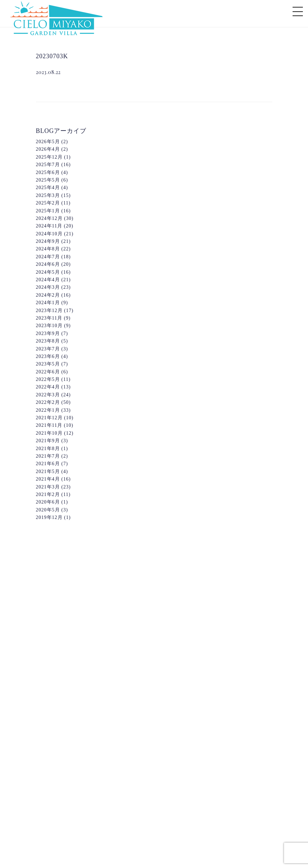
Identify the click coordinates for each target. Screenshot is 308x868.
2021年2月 (48, 494)
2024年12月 (49, 218)
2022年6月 (48, 372)
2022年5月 (48, 379)
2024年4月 (48, 280)
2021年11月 (49, 425)
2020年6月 (48, 502)
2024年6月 (48, 264)
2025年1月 (48, 211)
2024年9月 (48, 241)
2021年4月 (48, 479)
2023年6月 (48, 356)
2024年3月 (48, 287)
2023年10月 (49, 326)
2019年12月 (49, 517)
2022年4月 (48, 387)
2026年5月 (48, 142)
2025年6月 (48, 172)
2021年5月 (48, 472)
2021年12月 (49, 418)
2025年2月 (48, 203)
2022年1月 (48, 410)
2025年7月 (48, 165)
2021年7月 (48, 456)
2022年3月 (48, 395)
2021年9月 (48, 441)
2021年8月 (48, 449)
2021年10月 (49, 433)
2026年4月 (48, 149)
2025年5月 (48, 180)
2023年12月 (49, 311)
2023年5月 (48, 364)
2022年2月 (48, 402)
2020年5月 (48, 510)
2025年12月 (49, 157)
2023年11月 (49, 318)
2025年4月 (48, 188)
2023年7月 (48, 349)
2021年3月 (48, 487)
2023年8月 (48, 341)
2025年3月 (48, 195)
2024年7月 (48, 257)
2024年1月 (48, 303)
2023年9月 (48, 333)
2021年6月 (48, 464)
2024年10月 (49, 234)
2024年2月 (48, 295)
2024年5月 (48, 272)
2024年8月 (48, 249)
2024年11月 (49, 226)
